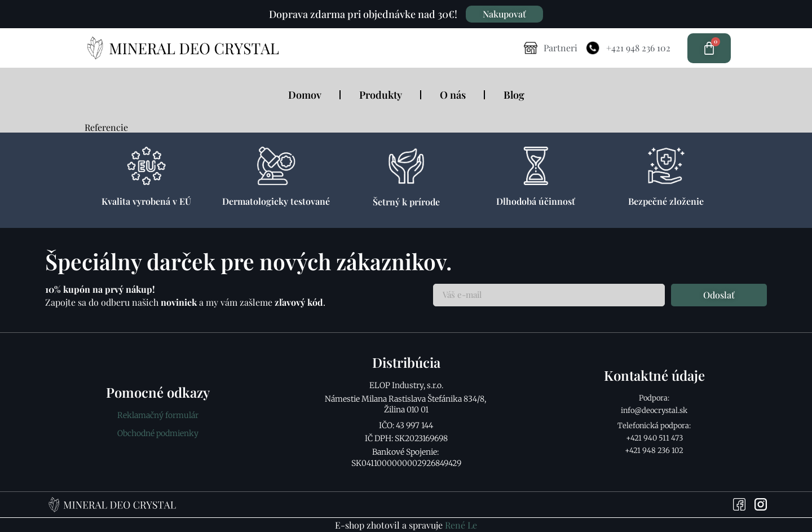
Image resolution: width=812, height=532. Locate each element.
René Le (461, 525)
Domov (305, 95)
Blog (514, 95)
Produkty (381, 95)
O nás (453, 95)
